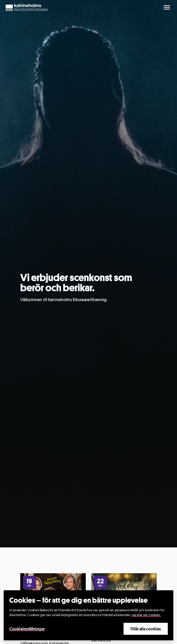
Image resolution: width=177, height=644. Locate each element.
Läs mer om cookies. (146, 615)
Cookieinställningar (27, 629)
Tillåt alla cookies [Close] (146, 629)
